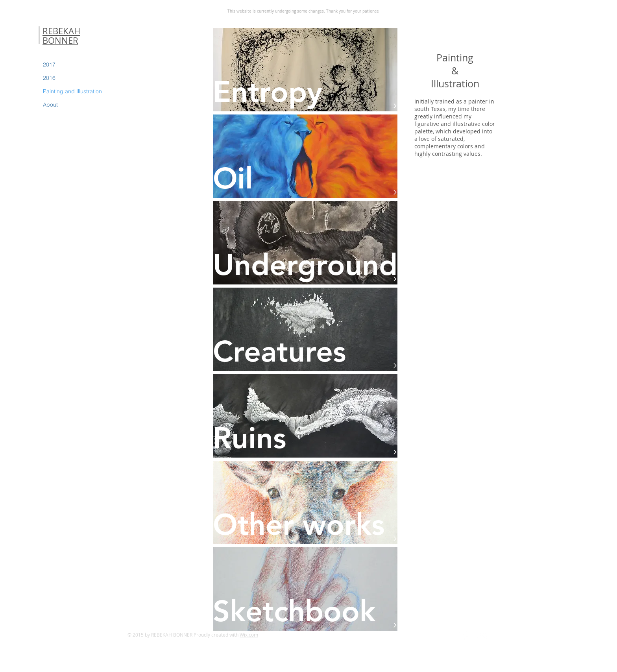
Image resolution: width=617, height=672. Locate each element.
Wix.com (249, 635)
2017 (49, 65)
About (50, 105)
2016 (49, 78)
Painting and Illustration (72, 91)
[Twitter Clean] (464, 636)
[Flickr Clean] (481, 636)
